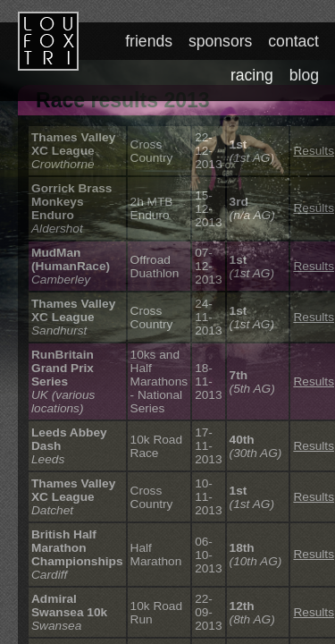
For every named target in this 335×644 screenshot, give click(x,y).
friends (152, 41)
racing (253, 75)
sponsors (222, 41)
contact (294, 41)
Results (314, 151)
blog (305, 75)
